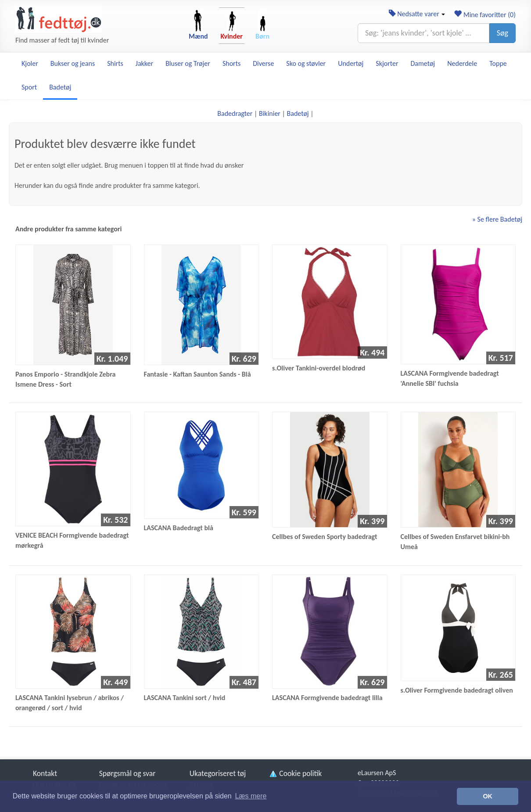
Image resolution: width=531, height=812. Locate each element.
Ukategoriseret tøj (218, 773)
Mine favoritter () (485, 15)
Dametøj (423, 63)
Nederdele (462, 63)
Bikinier (270, 113)
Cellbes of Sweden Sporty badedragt (325, 537)
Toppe (498, 63)
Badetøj (60, 87)
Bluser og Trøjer (188, 63)
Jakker (144, 63)
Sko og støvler (306, 63)
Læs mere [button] (251, 796)
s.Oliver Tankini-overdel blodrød (319, 368)
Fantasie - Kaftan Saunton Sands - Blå (197, 374)
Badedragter (235, 113)
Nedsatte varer (417, 14)
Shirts (115, 63)
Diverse (263, 63)
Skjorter (387, 63)
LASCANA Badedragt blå (179, 528)
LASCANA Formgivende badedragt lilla (327, 698)
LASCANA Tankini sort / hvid (185, 698)
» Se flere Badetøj (497, 219)
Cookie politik (295, 773)
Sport (29, 87)
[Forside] (59, 19)
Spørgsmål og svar (127, 773)
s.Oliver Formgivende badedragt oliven (457, 690)
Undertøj (351, 63)
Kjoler (30, 63)
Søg (502, 33)
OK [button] (488, 796)
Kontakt (45, 773)
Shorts (231, 63)
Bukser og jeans (73, 63)
